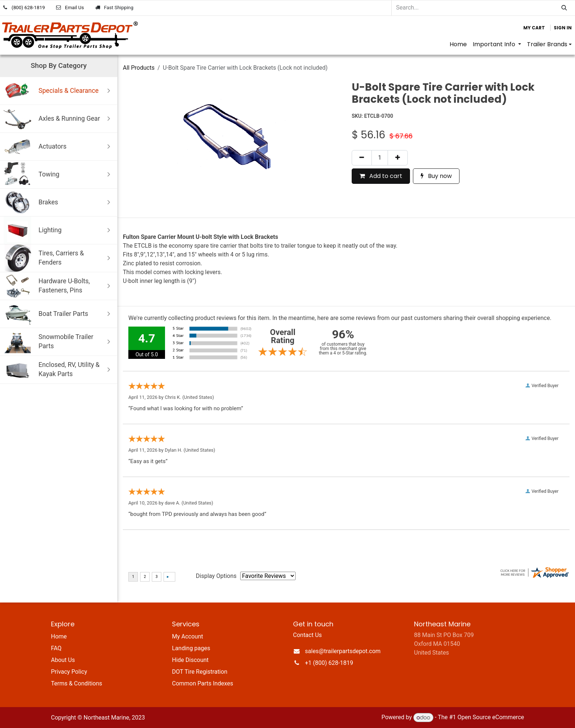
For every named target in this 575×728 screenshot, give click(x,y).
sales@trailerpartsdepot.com (343, 651)
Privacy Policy (69, 672)
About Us (63, 660)
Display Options (216, 576)
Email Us (74, 8)
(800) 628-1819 (28, 8)
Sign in (563, 28)
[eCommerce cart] (534, 28)
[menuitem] (458, 44)
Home (59, 636)
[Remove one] (362, 158)
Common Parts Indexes (203, 683)
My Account (188, 636)
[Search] (564, 8)
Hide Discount (190, 660)
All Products (139, 68)
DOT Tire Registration (200, 672)
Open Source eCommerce (491, 718)
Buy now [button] (436, 176)
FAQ (56, 648)
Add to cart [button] (381, 176)
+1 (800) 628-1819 (329, 663)
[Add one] (398, 158)
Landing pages (191, 648)
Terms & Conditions (77, 683)
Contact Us (307, 635)
